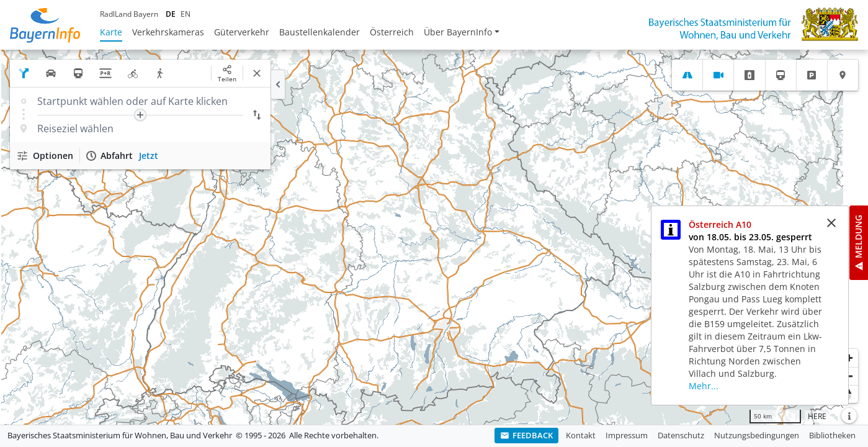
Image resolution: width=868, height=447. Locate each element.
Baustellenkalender (320, 32)
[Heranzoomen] (849, 358)
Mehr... (704, 386)
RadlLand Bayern (129, 14)
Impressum (627, 435)
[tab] (687, 75)
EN (186, 14)
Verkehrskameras (168, 32)
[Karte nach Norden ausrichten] (849, 394)
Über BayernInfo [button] (458, 32)
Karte (111, 32)
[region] (434, 237)
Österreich (392, 32)
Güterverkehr (242, 32)
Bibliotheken (832, 435)
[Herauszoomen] (849, 376)
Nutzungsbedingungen (757, 435)
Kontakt (581, 435)
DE (171, 14)
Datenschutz (681, 435)
